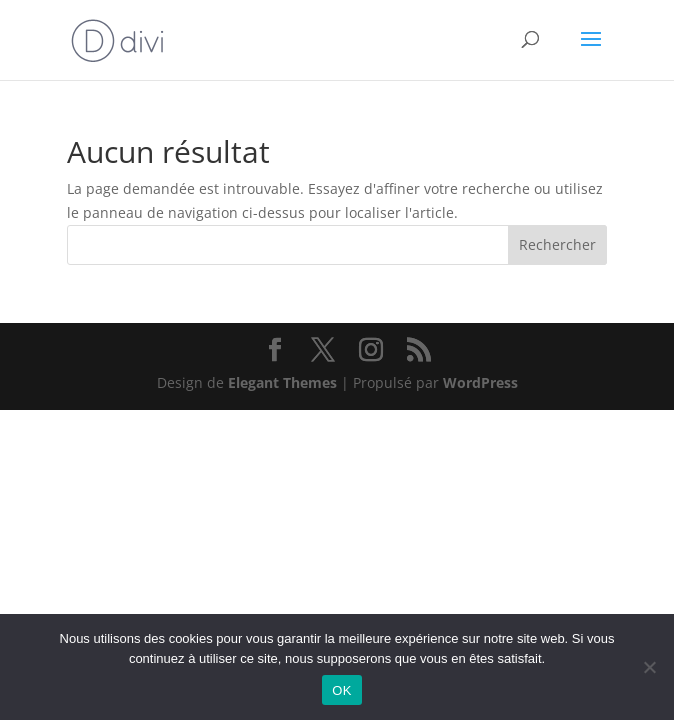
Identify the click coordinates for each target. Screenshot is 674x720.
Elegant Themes (282, 382)
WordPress (480, 382)
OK (341, 690)
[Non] (649, 667)
